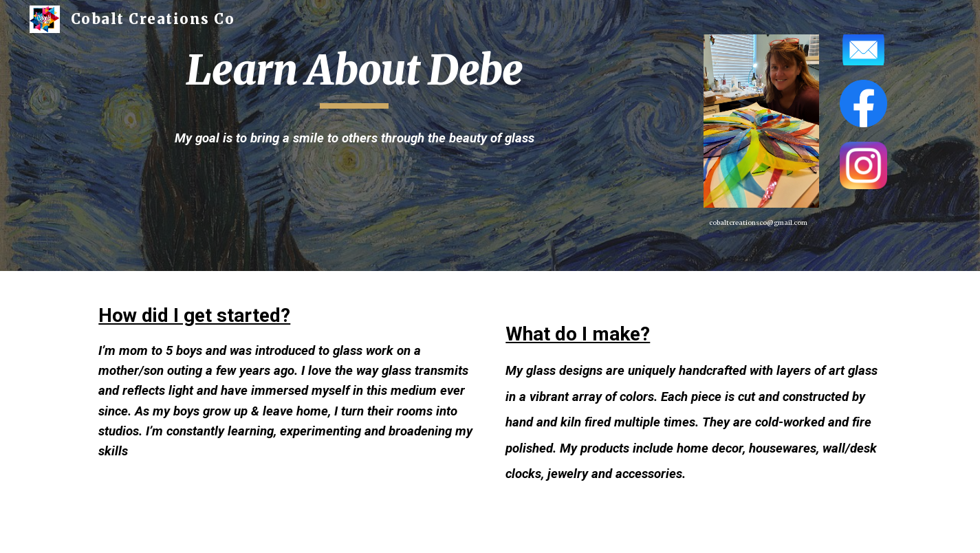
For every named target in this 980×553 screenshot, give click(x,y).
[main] (354, 76)
